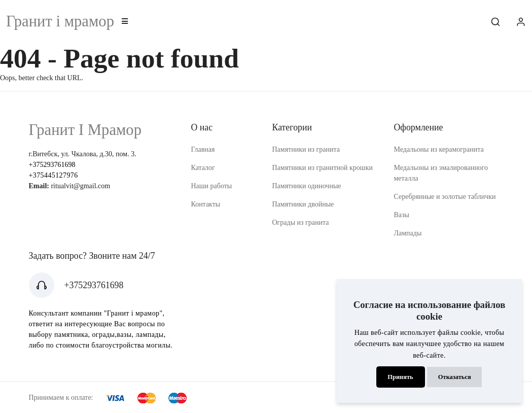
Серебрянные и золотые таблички (445, 197)
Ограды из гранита (300, 222)
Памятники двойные (303, 204)
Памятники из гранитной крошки (322, 168)
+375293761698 (52, 165)
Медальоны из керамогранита (438, 149)
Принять (400, 377)
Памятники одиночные (306, 186)
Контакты (205, 204)
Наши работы (211, 186)
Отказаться (455, 377)
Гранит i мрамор (60, 21)
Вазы (401, 215)
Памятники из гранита (306, 149)
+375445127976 (54, 175)
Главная (203, 149)
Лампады (407, 233)
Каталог (203, 168)
